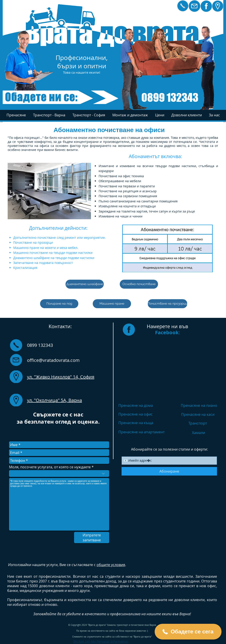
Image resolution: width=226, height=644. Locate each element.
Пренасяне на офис (136, 414)
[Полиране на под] (59, 304)
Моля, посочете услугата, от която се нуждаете (50, 467)
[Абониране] (169, 471)
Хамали (199, 433)
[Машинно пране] (112, 304)
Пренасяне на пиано (199, 405)
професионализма (125, 614)
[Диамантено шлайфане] (85, 284)
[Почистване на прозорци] (167, 304)
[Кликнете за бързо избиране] (183, 6)
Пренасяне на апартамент (141, 432)
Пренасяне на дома (136, 405)
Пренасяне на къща (136, 423)
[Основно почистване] (139, 284)
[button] (214, 115)
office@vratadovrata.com (53, 360)
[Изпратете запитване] (92, 538)
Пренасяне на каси (198, 414)
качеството (95, 614)
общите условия (111, 565)
